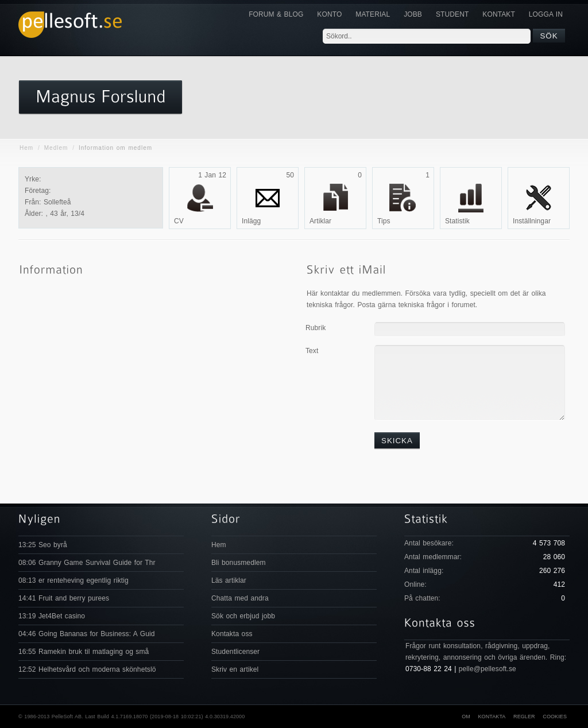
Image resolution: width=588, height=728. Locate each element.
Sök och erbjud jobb (243, 616)
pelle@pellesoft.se (488, 669)
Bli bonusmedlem (239, 563)
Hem (26, 148)
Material (373, 14)
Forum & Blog (276, 14)
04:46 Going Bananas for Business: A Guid (86, 634)
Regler (524, 717)
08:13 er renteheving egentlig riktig (73, 580)
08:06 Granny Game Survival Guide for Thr (87, 563)
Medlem (56, 148)
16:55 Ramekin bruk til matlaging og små (84, 652)
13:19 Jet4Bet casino (52, 616)
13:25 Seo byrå (43, 545)
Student (452, 14)
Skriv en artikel (235, 669)
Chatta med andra (240, 598)
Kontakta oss (232, 634)
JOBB (413, 14)
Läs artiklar (229, 580)
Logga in (546, 14)
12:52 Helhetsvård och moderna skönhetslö (87, 669)
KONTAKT (498, 14)
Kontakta (492, 717)
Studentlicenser (235, 652)
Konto (329, 14)
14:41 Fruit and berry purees (64, 598)
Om (466, 717)
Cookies (555, 717)
